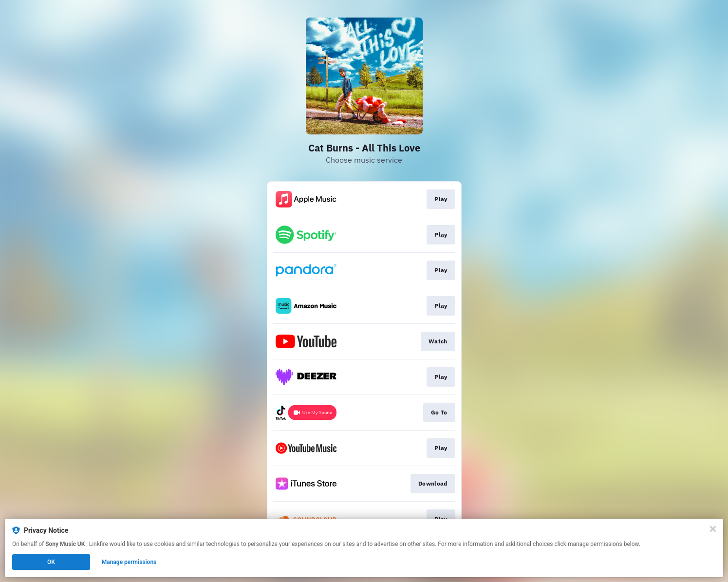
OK (51, 562)
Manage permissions (129, 562)
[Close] (713, 529)
